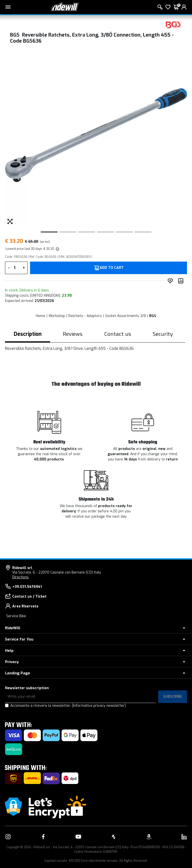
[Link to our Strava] (114, 837)
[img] (57, 249)
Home (41, 316)
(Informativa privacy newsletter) (99, 706)
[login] (184, 7)
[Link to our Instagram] (8, 837)
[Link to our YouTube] (78, 837)
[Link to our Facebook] (43, 837)
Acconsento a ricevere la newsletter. (68, 706)
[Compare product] (182, 281)
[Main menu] (8, 7)
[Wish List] (168, 7)
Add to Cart (112, 268)
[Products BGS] (173, 24)
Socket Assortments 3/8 (126, 316)
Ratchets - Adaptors (85, 316)
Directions (21, 577)
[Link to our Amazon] (149, 837)
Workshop (57, 316)
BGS (153, 316)
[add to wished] (171, 281)
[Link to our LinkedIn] (184, 837)
